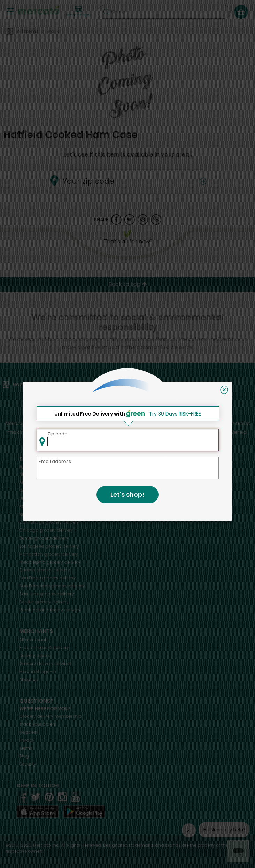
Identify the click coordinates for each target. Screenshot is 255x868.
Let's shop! (127, 494)
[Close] (224, 390)
